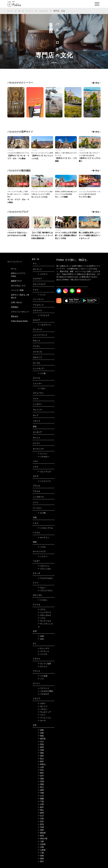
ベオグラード (44, 325)
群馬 (41, 836)
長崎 (41, 856)
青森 (41, 784)
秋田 (41, 747)
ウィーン (43, 454)
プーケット (43, 651)
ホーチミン (43, 537)
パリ (41, 679)
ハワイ (42, 618)
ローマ (42, 721)
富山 (41, 759)
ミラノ (42, 715)
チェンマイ (43, 648)
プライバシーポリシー (20, 312)
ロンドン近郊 (44, 664)
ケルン (42, 588)
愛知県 (42, 833)
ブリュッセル (44, 569)
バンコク (43, 654)
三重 (41, 853)
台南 (41, 636)
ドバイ (42, 295)
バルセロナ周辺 (45, 691)
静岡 (41, 813)
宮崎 (41, 750)
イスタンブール (45, 528)
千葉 (41, 801)
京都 (41, 847)
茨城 (41, 827)
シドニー (43, 556)
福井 (41, 756)
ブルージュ (43, 566)
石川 (41, 816)
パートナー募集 (17, 290)
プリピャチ (43, 315)
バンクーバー (44, 481)
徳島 (41, 730)
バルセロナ (43, 11)
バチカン (43, 709)
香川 (41, 787)
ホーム (10, 11)
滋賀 (41, 779)
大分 (41, 796)
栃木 (41, 807)
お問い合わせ (16, 302)
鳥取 (41, 736)
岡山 (41, 810)
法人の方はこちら (18, 286)
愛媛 (41, 799)
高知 (41, 744)
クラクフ (43, 274)
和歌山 (42, 764)
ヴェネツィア (44, 712)
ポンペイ (43, 706)
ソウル (42, 547)
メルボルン (43, 457)
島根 (41, 859)
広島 (41, 819)
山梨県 (42, 850)
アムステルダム (45, 578)
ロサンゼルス (44, 615)
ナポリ (42, 703)
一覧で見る (95, 83)
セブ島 (42, 513)
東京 (41, 861)
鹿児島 (42, 739)
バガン (42, 388)
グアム (42, 609)
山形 (41, 767)
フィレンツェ (44, 718)
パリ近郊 (43, 676)
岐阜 (41, 773)
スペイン (29, 11)
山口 (41, 741)
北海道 (42, 844)
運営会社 (15, 316)
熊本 (41, 761)
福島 (41, 753)
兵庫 (41, 804)
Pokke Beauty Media (19, 321)
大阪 (41, 841)
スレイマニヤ (44, 472)
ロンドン (43, 666)
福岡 (41, 790)
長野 (41, 830)
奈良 (41, 821)
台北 (41, 639)
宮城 (41, 781)
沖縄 (41, 793)
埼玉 (41, 770)
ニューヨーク (44, 612)
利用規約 (15, 307)
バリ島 (42, 373)
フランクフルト (45, 591)
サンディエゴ (44, 621)
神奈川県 (43, 839)
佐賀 (41, 733)
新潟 (41, 824)
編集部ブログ (16, 281)
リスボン (43, 600)
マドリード (43, 688)
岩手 (41, 776)
